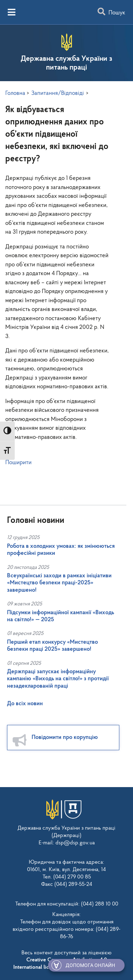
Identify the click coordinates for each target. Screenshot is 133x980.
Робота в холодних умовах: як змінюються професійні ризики (61, 550)
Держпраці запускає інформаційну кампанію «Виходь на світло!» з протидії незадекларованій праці (58, 679)
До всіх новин (25, 704)
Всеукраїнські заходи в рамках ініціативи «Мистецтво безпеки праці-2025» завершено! (59, 583)
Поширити (18, 463)
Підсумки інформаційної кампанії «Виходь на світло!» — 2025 (61, 616)
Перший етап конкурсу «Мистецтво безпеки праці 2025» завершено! (52, 646)
